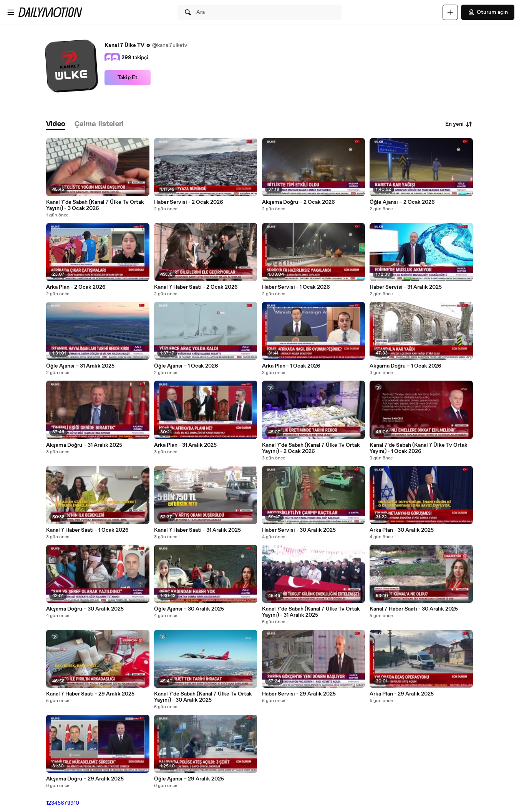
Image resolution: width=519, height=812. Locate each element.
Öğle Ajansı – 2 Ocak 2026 (402, 202)
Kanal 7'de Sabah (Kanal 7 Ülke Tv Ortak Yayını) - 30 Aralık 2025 (203, 697)
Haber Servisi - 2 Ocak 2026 (189, 202)
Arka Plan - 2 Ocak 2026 (76, 287)
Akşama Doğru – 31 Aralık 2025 (84, 445)
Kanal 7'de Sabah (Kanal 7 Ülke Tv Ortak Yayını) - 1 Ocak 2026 (419, 448)
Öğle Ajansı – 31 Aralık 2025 (80, 366)
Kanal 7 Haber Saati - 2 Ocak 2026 (196, 287)
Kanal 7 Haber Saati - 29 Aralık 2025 (90, 694)
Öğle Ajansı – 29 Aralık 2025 (189, 779)
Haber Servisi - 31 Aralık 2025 (406, 287)
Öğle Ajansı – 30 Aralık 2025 (189, 609)
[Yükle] (450, 12)
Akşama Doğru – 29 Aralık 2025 (85, 779)
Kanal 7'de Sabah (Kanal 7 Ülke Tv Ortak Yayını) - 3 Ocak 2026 (95, 205)
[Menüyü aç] (11, 12)
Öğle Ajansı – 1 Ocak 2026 (186, 366)
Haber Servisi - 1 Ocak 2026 (296, 287)
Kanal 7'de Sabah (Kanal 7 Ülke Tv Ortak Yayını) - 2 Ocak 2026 (311, 448)
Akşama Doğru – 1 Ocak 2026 (405, 366)
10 (76, 803)
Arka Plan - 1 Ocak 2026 (291, 366)
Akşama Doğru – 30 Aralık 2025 (85, 609)
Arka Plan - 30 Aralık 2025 (402, 530)
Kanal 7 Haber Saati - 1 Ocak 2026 (87, 530)
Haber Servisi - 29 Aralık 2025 (299, 694)
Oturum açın (488, 12)
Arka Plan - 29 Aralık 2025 (402, 694)
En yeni (459, 124)
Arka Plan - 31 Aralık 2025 (185, 445)
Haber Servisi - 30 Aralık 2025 (299, 530)
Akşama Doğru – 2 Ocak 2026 (298, 202)
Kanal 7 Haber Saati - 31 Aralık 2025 (197, 530)
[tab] (56, 124)
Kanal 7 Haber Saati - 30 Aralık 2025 (414, 609)
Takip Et (128, 78)
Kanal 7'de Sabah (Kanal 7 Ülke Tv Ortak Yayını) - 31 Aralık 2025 (311, 612)
